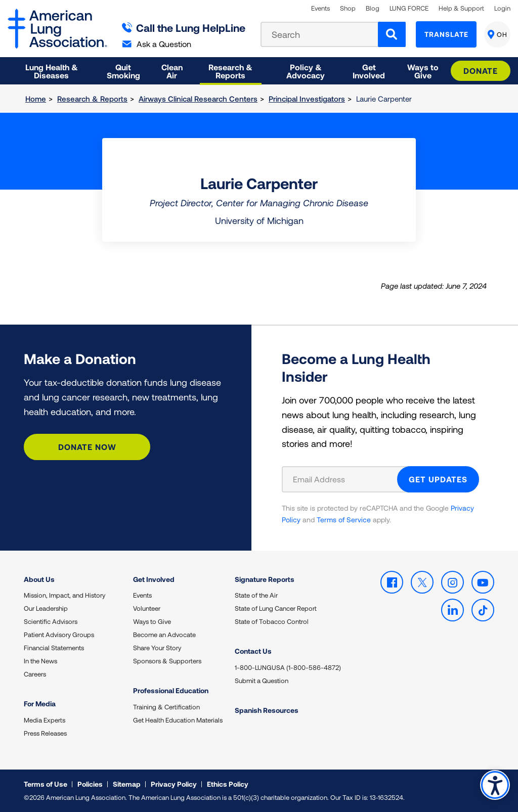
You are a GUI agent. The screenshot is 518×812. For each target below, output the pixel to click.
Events (320, 8)
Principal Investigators (307, 99)
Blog (373, 8)
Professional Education (171, 690)
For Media (40, 704)
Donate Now (87, 447)
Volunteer (147, 608)
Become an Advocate (164, 635)
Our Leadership (46, 608)
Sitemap (127, 784)
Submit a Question (262, 681)
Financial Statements (54, 648)
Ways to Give (152, 621)
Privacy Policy (174, 784)
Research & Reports (92, 99)
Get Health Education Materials (178, 720)
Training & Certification (166, 707)
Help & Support (461, 8)
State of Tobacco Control (272, 621)
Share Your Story (157, 648)
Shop (348, 8)
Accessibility (495, 785)
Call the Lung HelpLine (184, 28)
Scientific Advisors (51, 621)
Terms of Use (46, 784)
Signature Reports (265, 579)
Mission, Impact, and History (64, 595)
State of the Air (256, 595)
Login (502, 8)
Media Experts (45, 720)
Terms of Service (344, 520)
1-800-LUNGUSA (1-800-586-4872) (288, 667)
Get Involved (154, 579)
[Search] (392, 34)
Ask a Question (157, 44)
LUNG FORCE (409, 8)
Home (36, 99)
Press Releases (45, 733)
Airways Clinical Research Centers (198, 99)
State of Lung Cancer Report (276, 608)
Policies (90, 784)
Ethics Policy (228, 784)
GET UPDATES (438, 479)
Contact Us (253, 651)
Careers (35, 674)
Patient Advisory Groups (59, 635)
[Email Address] (346, 479)
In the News (40, 661)
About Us (39, 579)
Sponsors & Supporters (167, 661)
